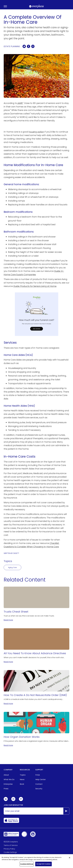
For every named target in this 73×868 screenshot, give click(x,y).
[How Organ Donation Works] (37, 729)
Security (39, 789)
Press (6, 789)
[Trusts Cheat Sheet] (37, 604)
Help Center (41, 779)
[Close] (70, 859)
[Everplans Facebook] (21, 800)
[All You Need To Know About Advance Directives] (37, 646)
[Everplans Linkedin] (6, 800)
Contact (39, 784)
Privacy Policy (9, 849)
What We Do (9, 779)
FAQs (38, 775)
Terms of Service (11, 845)
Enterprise (8, 784)
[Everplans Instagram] (13, 800)
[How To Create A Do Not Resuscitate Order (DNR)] (37, 687)
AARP (20, 103)
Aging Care (12, 567)
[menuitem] (9, 775)
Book (22, 784)
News (22, 779)
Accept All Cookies (43, 865)
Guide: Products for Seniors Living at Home (35, 286)
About (6, 775)
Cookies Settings (27, 865)
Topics (23, 775)
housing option (36, 132)
